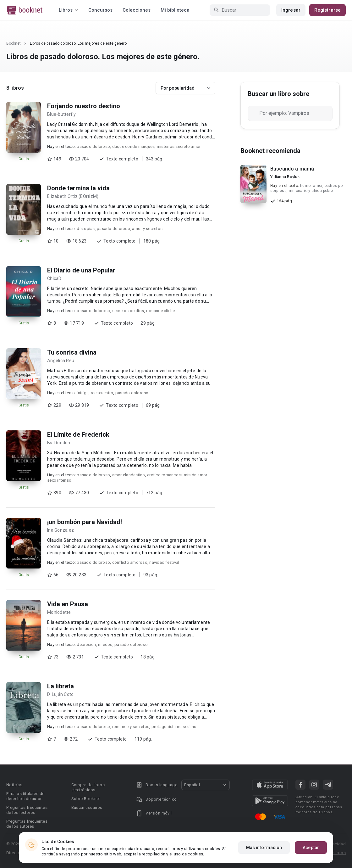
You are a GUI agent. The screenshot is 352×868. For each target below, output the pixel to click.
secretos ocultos (128, 311)
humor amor (311, 186)
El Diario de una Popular (81, 270)
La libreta (60, 686)
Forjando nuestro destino (84, 106)
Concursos (100, 10)
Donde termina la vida (78, 188)
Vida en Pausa (68, 604)
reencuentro (102, 393)
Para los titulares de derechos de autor (25, 796)
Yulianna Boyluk (285, 177)
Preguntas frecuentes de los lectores (27, 810)
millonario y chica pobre (311, 191)
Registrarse (327, 10)
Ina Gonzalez (60, 530)
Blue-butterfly (62, 114)
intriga (83, 393)
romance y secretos (131, 727)
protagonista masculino (174, 727)
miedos (105, 644)
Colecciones (137, 10)
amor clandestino (129, 475)
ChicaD (54, 278)
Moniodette (59, 612)
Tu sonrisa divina (72, 352)
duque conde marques (134, 146)
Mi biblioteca (175, 10)
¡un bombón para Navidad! (85, 522)
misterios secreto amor (179, 146)
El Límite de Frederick (78, 434)
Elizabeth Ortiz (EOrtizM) (73, 196)
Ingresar (291, 10)
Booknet (14, 43)
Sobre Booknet (86, 799)
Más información (264, 848)
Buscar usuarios (87, 807)
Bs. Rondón (59, 443)
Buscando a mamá (292, 169)
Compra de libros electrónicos (88, 787)
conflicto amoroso (130, 562)
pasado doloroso (93, 146)
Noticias (14, 785)
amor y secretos (147, 229)
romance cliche (161, 311)
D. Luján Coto (60, 694)
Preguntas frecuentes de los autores (27, 824)
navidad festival (164, 562)
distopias (86, 229)
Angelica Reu (61, 361)
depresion (86, 644)
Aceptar (311, 848)
